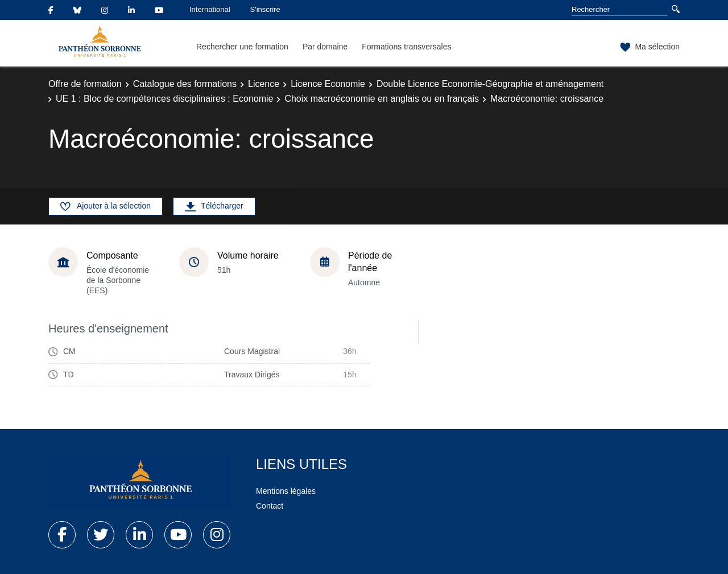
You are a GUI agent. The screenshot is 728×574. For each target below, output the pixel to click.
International (210, 9)
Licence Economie (328, 84)
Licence (264, 84)
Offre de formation (85, 84)
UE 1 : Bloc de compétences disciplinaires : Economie (164, 99)
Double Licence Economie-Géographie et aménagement (490, 84)
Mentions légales (286, 491)
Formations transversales (406, 47)
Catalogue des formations (185, 84)
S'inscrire (265, 9)
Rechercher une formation (242, 47)
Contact (270, 506)
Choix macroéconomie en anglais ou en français (382, 99)
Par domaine (325, 47)
